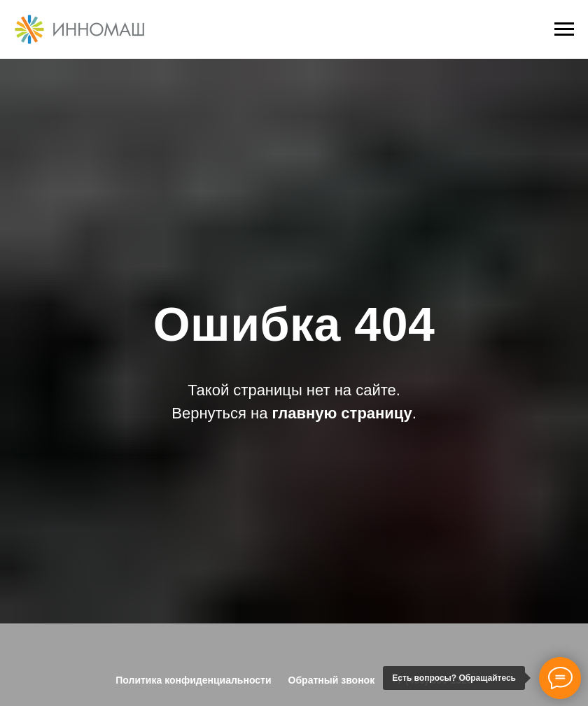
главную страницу (342, 413)
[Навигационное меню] (564, 29)
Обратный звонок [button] (332, 680)
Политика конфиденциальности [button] (193, 680)
